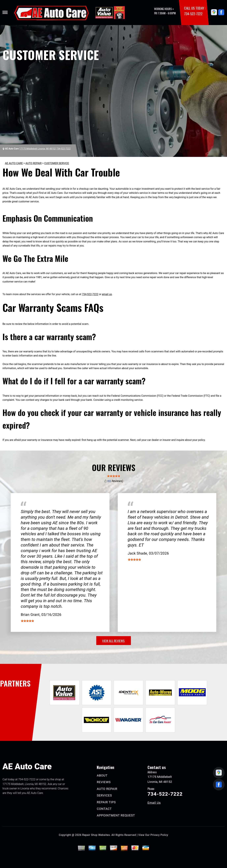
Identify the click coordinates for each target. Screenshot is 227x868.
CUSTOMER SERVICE (57, 163)
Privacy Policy (159, 835)
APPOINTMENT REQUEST (116, 815)
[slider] (114, 476)
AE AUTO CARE (14, 163)
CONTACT (104, 809)
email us (107, 294)
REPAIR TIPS (106, 802)
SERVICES (104, 795)
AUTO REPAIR (34, 163)
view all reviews (113, 641)
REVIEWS (104, 782)
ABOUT (102, 775)
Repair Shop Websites (96, 835)
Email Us (154, 803)
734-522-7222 (193, 14)
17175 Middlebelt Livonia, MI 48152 (38, 149)
